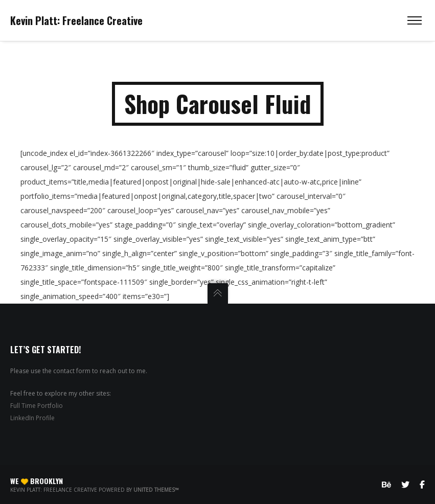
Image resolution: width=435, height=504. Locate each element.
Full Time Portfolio (37, 406)
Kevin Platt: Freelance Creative (76, 20)
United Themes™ (156, 490)
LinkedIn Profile (32, 418)
